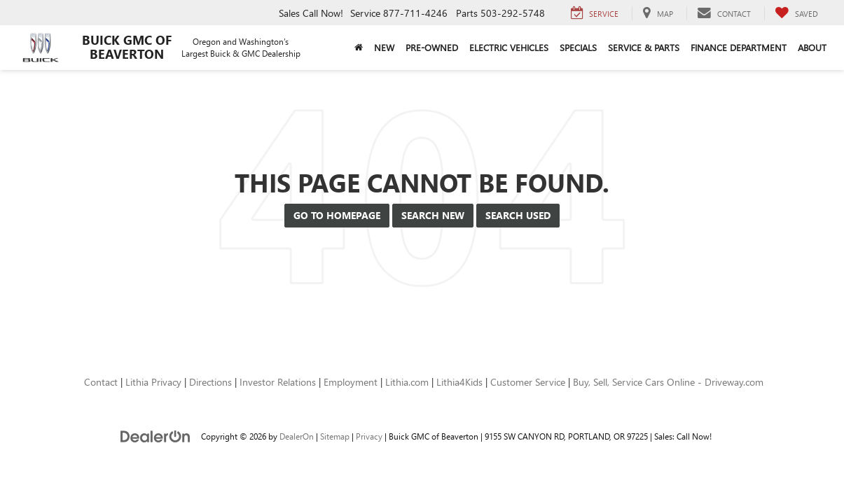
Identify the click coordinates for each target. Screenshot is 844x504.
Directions (210, 382)
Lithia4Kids (459, 382)
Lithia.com (407, 382)
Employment (351, 382)
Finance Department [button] (739, 47)
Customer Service (528, 382)
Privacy (369, 436)
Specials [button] (578, 47)
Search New (433, 215)
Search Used (518, 215)
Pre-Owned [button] (432, 47)
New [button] (384, 47)
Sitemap (335, 436)
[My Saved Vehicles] (796, 13)
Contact (101, 382)
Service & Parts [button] (644, 47)
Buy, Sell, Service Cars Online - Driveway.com (668, 382)
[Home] (359, 48)
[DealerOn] (155, 436)
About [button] (812, 47)
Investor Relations (278, 382)
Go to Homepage (337, 215)
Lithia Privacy (153, 382)
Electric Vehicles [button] (509, 47)
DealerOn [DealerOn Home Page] (297, 436)
